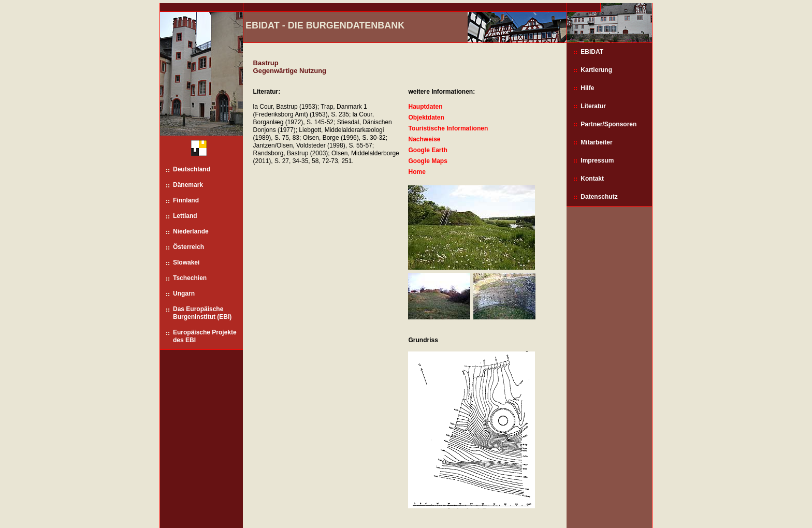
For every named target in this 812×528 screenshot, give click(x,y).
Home (417, 172)
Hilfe (587, 88)
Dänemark (188, 185)
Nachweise (424, 139)
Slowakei (186, 262)
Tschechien (190, 278)
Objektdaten (426, 118)
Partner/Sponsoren (608, 124)
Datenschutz (599, 197)
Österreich (189, 247)
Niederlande (191, 231)
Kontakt (592, 179)
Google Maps (427, 161)
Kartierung (596, 70)
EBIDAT (592, 52)
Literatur (593, 106)
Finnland (186, 200)
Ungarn (184, 294)
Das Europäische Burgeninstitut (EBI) (202, 313)
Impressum (597, 160)
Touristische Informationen (448, 128)
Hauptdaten (425, 107)
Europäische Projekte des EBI (205, 336)
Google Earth (427, 150)
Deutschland (192, 169)
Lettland (185, 216)
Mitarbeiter (596, 142)
